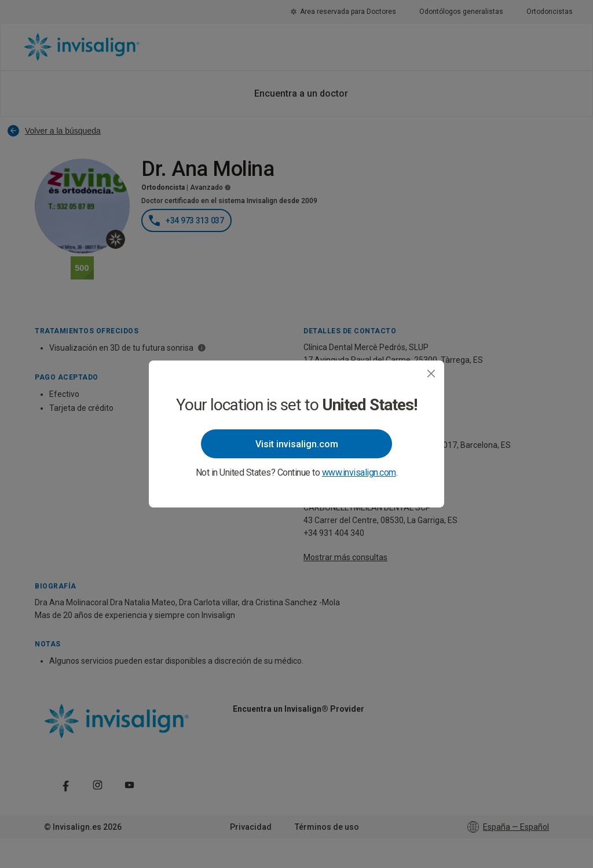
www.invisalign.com (359, 472)
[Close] (431, 374)
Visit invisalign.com (297, 444)
